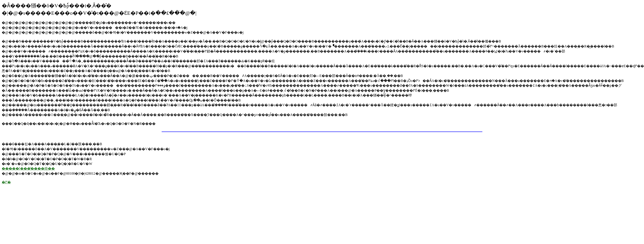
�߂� (6, 182)
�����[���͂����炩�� (28, 168)
